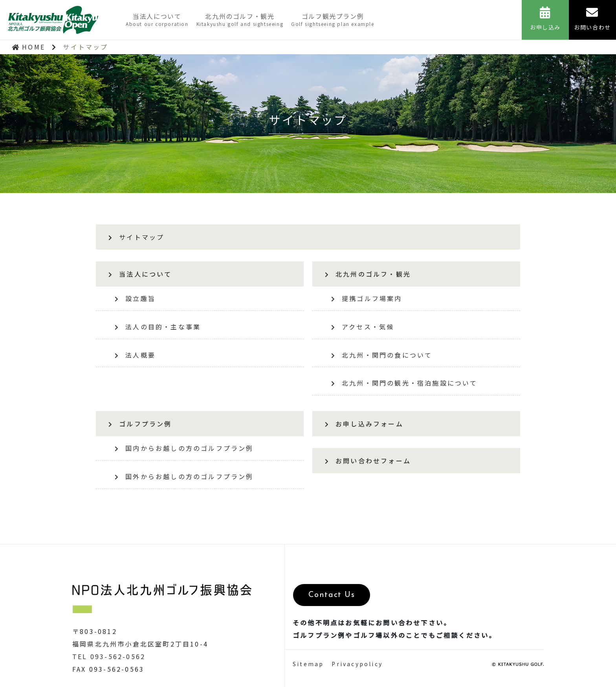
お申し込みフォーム (364, 424)
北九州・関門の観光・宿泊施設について (404, 383)
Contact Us (329, 595)
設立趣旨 (135, 298)
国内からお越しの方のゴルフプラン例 (184, 448)
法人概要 (135, 355)
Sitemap (308, 667)
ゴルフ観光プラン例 (333, 19)
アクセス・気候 (363, 327)
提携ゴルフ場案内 (367, 298)
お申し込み (545, 19)
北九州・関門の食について (382, 355)
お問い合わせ (592, 19)
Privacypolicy (357, 667)
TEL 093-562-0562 (109, 656)
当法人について (157, 19)
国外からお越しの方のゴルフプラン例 (184, 476)
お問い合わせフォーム (368, 461)
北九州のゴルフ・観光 (240, 19)
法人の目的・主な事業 (158, 327)
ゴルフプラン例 (140, 424)
